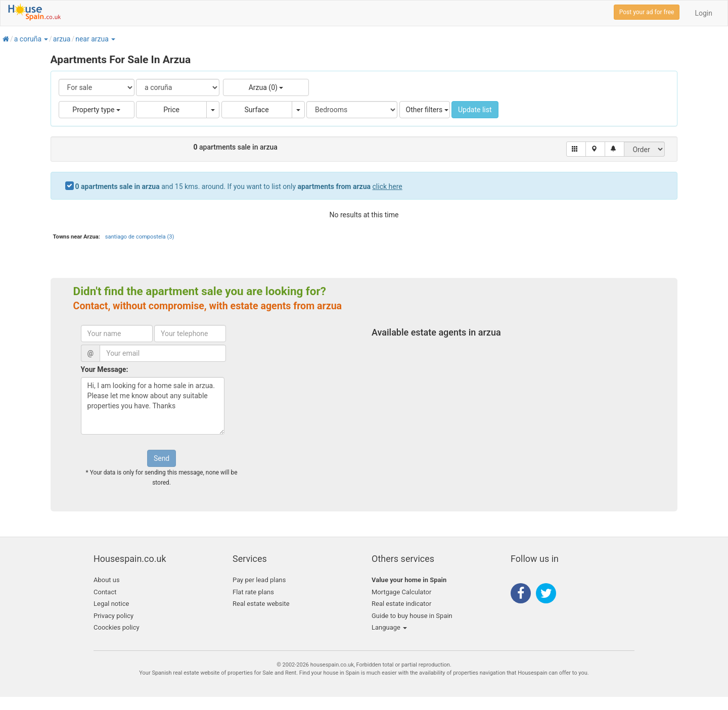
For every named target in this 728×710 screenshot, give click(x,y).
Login (703, 13)
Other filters (427, 110)
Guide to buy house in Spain (412, 616)
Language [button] (389, 627)
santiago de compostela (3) (140, 237)
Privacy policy (113, 616)
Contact (105, 592)
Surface (257, 110)
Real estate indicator (401, 604)
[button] (45, 39)
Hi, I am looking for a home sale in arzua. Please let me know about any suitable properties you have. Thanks (153, 406)
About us (107, 580)
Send (162, 458)
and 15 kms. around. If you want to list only (239, 186)
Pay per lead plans (259, 580)
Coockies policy (117, 627)
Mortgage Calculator (401, 592)
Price (171, 110)
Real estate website (261, 604)
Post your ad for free (647, 12)
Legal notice (111, 604)
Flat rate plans (253, 592)
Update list (475, 110)
